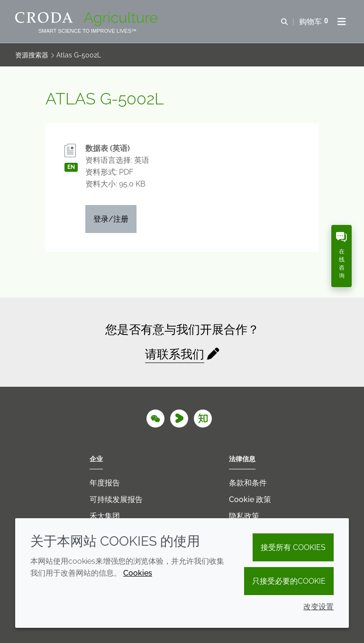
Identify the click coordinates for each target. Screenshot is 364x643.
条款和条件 (248, 483)
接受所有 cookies (293, 547)
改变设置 (318, 607)
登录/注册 (111, 219)
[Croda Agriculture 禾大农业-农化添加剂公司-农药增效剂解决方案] (87, 19)
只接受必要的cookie (289, 581)
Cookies (138, 573)
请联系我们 (175, 354)
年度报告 (105, 483)
